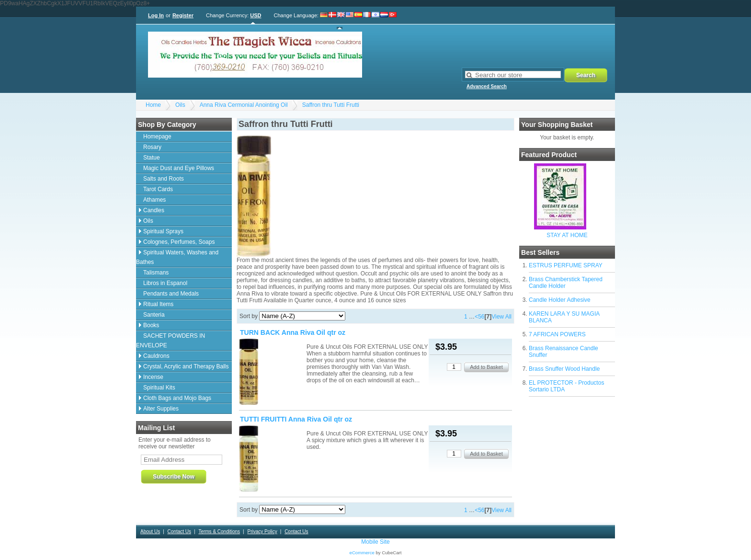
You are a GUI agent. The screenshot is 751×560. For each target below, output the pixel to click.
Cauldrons (156, 356)
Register (183, 15)
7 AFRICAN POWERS (557, 334)
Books (151, 325)
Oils (180, 105)
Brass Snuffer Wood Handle (564, 369)
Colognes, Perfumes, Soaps (179, 242)
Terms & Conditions (219, 531)
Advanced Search (487, 86)
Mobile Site (375, 542)
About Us (150, 531)
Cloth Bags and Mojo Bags (177, 398)
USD (256, 15)
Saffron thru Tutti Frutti (331, 105)
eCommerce (362, 553)
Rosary (152, 147)
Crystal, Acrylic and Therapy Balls (186, 366)
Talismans (156, 273)
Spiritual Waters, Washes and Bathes (177, 257)
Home (153, 105)
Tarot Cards (158, 189)
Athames (154, 200)
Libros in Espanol (165, 283)
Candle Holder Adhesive (560, 300)
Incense (153, 377)
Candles (154, 210)
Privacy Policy (262, 531)
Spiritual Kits (159, 388)
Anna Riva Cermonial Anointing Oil (244, 105)
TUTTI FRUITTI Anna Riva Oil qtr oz (296, 419)
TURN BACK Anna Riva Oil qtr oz (293, 332)
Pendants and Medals (171, 294)
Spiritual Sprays (163, 231)
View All (501, 317)
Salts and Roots (164, 179)
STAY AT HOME (567, 235)
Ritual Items (158, 304)
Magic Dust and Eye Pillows (179, 168)
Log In (156, 15)
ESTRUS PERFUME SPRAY (566, 265)
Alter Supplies (161, 409)
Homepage (157, 137)
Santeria (154, 315)
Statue (152, 158)
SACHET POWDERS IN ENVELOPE (171, 341)
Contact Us (179, 531)
